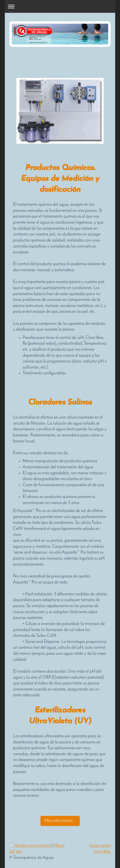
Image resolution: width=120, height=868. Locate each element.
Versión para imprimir (30, 846)
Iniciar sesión (100, 846)
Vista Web (102, 852)
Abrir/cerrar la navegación (60, 6)
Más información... (60, 821)
